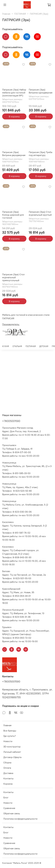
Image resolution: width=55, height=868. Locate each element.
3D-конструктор (12, 747)
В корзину (14, 116)
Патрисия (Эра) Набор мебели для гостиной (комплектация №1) (14, 93)
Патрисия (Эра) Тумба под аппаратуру (40, 154)
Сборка (7, 762)
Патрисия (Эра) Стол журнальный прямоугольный (13, 277)
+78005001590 (11, 421)
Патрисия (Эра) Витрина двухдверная (14, 154)
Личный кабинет (12, 752)
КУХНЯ (6, 346)
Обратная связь (12, 813)
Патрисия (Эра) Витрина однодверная (41, 91)
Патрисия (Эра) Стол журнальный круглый (40, 213)
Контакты (8, 778)
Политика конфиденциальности (20, 819)
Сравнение (9, 808)
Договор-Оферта (12, 757)
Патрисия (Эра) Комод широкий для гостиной (13, 215)
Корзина (8, 784)
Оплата (7, 768)
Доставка (8, 773)
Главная (6, 14)
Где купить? (10, 736)
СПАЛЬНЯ (17, 346)
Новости (8, 741)
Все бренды (10, 731)
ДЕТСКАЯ (44, 346)
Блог (6, 797)
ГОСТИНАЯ (20, 14)
